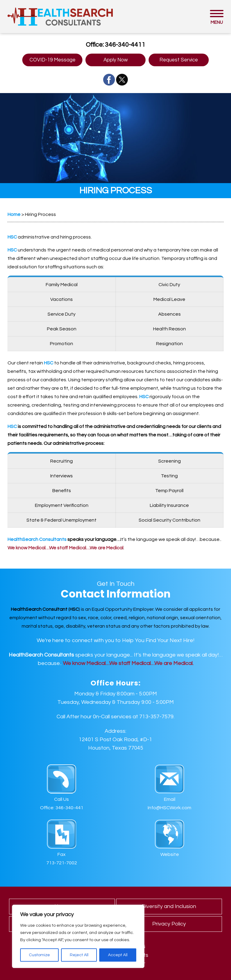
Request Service (179, 60)
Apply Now (116, 60)
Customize (39, 955)
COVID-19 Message (52, 60)
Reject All (79, 955)
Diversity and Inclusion (169, 906)
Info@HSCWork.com (169, 808)
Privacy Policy (169, 924)
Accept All (118, 955)
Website (170, 854)
